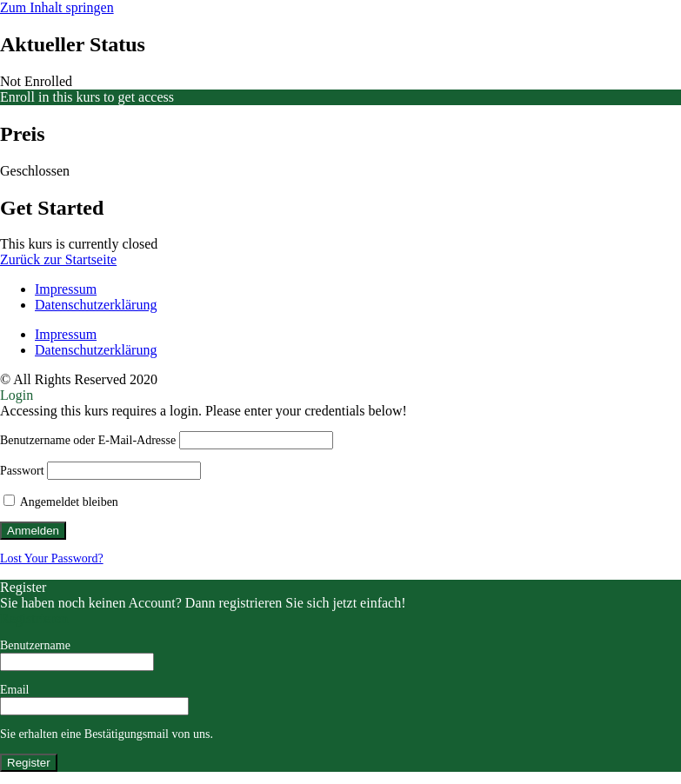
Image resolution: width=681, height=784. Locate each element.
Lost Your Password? (52, 558)
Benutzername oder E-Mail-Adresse (88, 440)
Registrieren (34, 618)
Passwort (22, 471)
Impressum (66, 289)
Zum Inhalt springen (57, 7)
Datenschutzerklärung (96, 305)
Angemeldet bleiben (61, 502)
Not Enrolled (36, 81)
